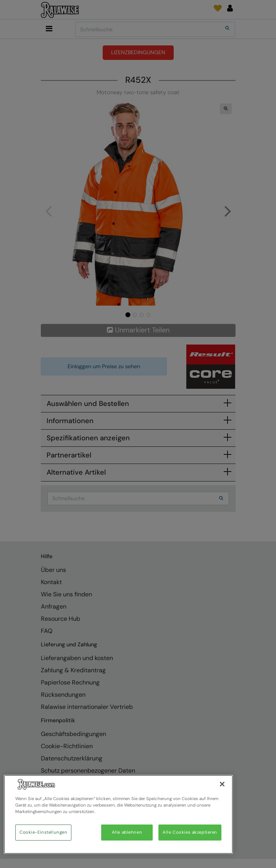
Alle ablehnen (127, 832)
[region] (118, 814)
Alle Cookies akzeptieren (190, 832)
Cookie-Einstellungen (43, 832)
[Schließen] (222, 784)
